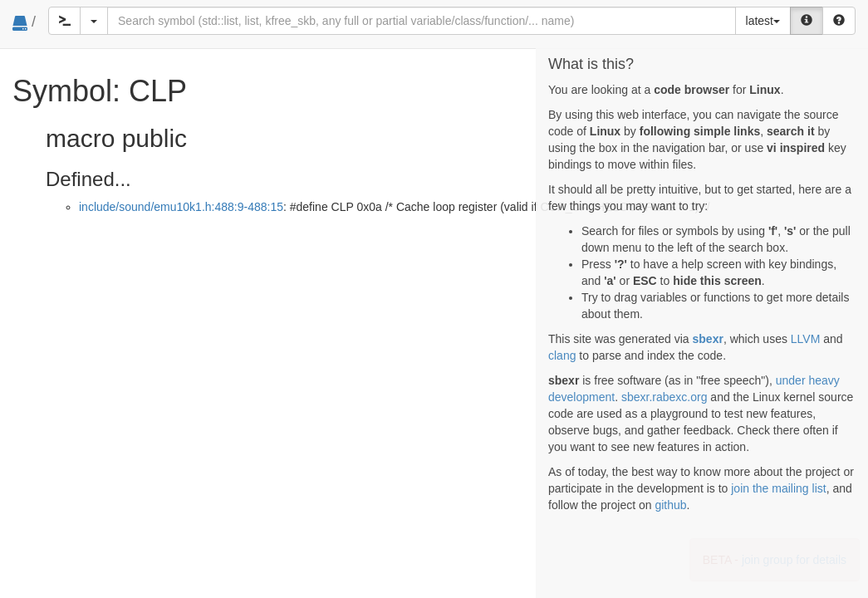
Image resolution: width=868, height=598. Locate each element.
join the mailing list (778, 488)
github (670, 505)
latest (763, 21)
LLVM (806, 339)
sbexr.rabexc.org (664, 397)
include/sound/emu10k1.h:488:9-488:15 (181, 207)
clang (562, 355)
